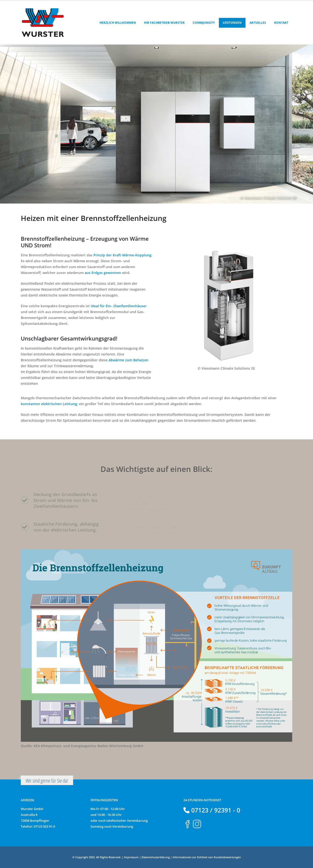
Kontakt (281, 23)
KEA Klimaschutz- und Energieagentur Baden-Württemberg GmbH (88, 746)
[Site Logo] (43, 23)
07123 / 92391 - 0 (215, 810)
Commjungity (204, 23)
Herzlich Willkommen (118, 23)
